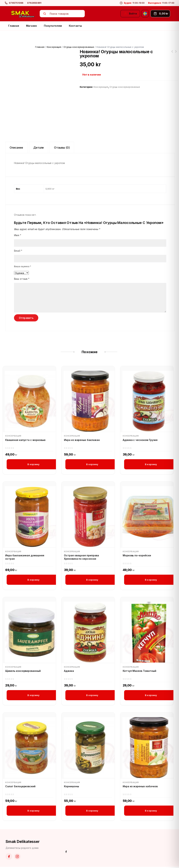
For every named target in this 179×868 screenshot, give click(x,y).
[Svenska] (145, 14)
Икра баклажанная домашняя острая (25, 557)
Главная (14, 26)
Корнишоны (71, 787)
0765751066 (16, 3)
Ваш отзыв (22, 279)
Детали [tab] (39, 148)
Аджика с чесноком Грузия (140, 440)
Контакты (75, 26)
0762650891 (34, 3)
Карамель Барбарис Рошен (172, 54)
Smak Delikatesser (23, 843)
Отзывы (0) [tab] (62, 148)
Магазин (32, 26)
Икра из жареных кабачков (140, 787)
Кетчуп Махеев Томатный (139, 672)
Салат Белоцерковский (20, 787)
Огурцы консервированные (79, 47)
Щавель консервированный (23, 672)
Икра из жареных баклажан (82, 440)
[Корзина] (160, 14)
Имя (18, 235)
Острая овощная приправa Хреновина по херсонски (81, 557)
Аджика (69, 672)
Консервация (54, 47)
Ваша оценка (23, 266)
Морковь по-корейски (137, 556)
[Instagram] (17, 858)
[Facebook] (9, 858)
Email (18, 251)
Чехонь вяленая (176, 54)
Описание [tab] (16, 148)
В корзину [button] (33, 464)
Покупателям (53, 26)
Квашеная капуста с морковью (25, 440)
